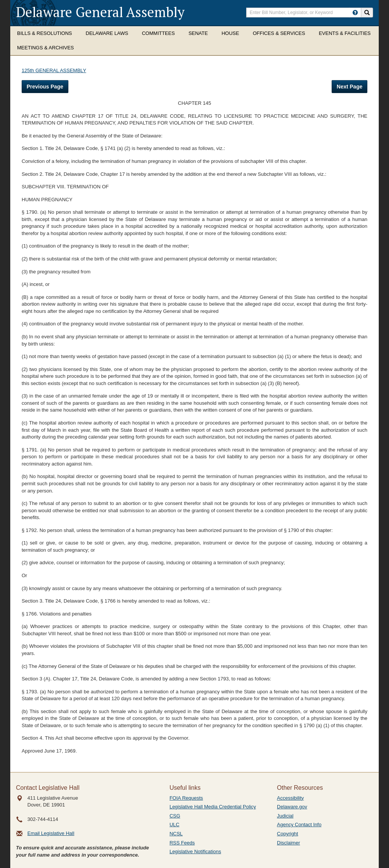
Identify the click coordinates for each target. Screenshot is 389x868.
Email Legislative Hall (51, 833)
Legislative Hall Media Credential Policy (213, 807)
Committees (158, 33)
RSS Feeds (182, 843)
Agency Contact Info (299, 825)
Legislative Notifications (195, 851)
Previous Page (45, 87)
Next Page (349, 87)
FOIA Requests (186, 798)
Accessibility (290, 798)
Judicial (285, 816)
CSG (175, 816)
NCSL (176, 834)
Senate (198, 33)
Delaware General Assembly (100, 12)
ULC (174, 825)
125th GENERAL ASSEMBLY (54, 70)
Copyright (288, 834)
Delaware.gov (292, 807)
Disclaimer (289, 843)
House (230, 33)
